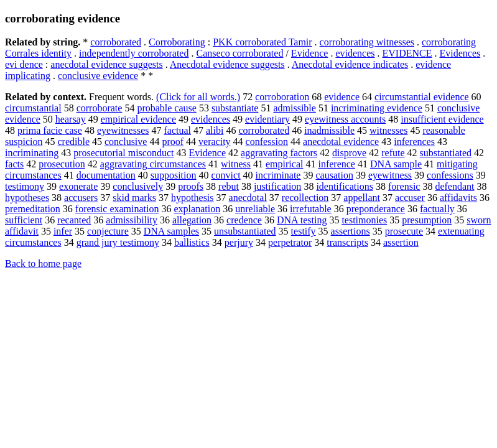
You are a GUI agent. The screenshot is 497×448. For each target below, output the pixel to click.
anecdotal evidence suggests (106, 64)
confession (267, 142)
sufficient (24, 220)
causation (334, 175)
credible (73, 142)
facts (14, 164)
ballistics (192, 242)
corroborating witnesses (367, 42)
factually (437, 209)
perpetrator (290, 242)
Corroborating (177, 42)
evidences (355, 53)
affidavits (458, 198)
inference (337, 164)
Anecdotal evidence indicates (350, 64)
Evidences (460, 53)
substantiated (446, 153)
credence (244, 220)
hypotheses (27, 198)
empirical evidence (138, 119)
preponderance (376, 209)
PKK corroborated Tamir (262, 42)
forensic (404, 186)
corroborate (100, 108)
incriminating (32, 153)
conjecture (108, 231)
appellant (362, 198)
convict (226, 175)
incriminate (278, 175)
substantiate (235, 108)
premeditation (33, 209)
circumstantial (33, 108)
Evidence (310, 53)
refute (393, 153)
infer (63, 231)
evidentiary (267, 119)
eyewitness (390, 175)
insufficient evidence (442, 119)
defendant (454, 186)
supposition (174, 175)
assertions (351, 231)
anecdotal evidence (341, 142)
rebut (229, 186)
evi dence (24, 64)
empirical (284, 164)
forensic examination (117, 209)
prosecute (404, 231)
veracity (215, 142)
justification (277, 186)
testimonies (364, 220)
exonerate (78, 186)
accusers (81, 198)
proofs (191, 186)
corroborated (116, 42)
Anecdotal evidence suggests (227, 64)
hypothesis (192, 198)
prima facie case (50, 130)
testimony (25, 186)
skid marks (134, 198)
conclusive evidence (98, 76)
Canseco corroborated (239, 53)
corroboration (282, 97)
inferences (414, 142)
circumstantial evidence (421, 97)
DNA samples (171, 231)
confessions (450, 175)
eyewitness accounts (345, 119)
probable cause (167, 108)
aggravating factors (279, 153)
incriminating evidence (377, 108)
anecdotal (248, 198)
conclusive (126, 142)
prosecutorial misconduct (123, 153)
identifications (345, 186)
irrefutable (311, 209)
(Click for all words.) (198, 97)
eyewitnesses (123, 130)
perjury (239, 242)
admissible (294, 108)
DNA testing (302, 220)
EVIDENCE (407, 53)
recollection (305, 198)
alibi (215, 130)
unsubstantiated (245, 231)
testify (304, 231)
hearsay (71, 119)
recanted (74, 220)
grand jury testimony (118, 242)
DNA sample (396, 164)
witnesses (388, 130)
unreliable (255, 209)
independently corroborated (134, 53)
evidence (342, 97)
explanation (197, 209)
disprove (349, 153)
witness (236, 164)
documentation (106, 175)
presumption (427, 220)
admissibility (132, 220)
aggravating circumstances (153, 164)
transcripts (347, 242)
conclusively (138, 186)
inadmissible (329, 130)
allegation (192, 220)
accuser (410, 198)
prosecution (62, 164)
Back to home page (43, 264)
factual (177, 130)
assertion (401, 242)
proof (173, 142)
